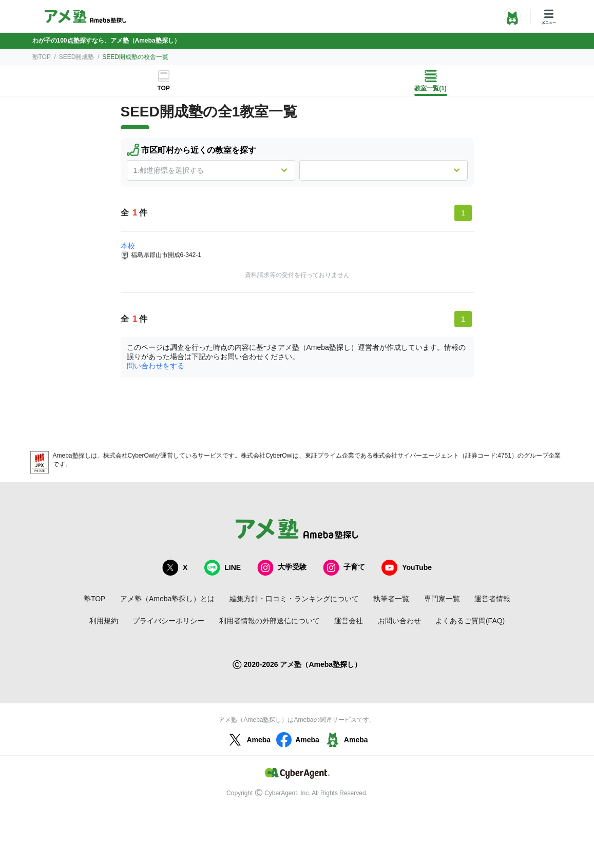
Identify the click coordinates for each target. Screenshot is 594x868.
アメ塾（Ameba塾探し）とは (167, 599)
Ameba (248, 740)
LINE (222, 568)
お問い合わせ (399, 621)
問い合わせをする (156, 366)
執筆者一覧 (391, 599)
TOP (163, 88)
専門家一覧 (442, 599)
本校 (128, 246)
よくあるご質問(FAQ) (470, 621)
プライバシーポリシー (168, 621)
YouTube (407, 568)
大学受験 (282, 568)
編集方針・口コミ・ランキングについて (294, 599)
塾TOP (42, 57)
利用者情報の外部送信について (270, 621)
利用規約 (104, 621)
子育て (344, 568)
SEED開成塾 (77, 57)
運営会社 (349, 621)
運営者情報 (492, 599)
